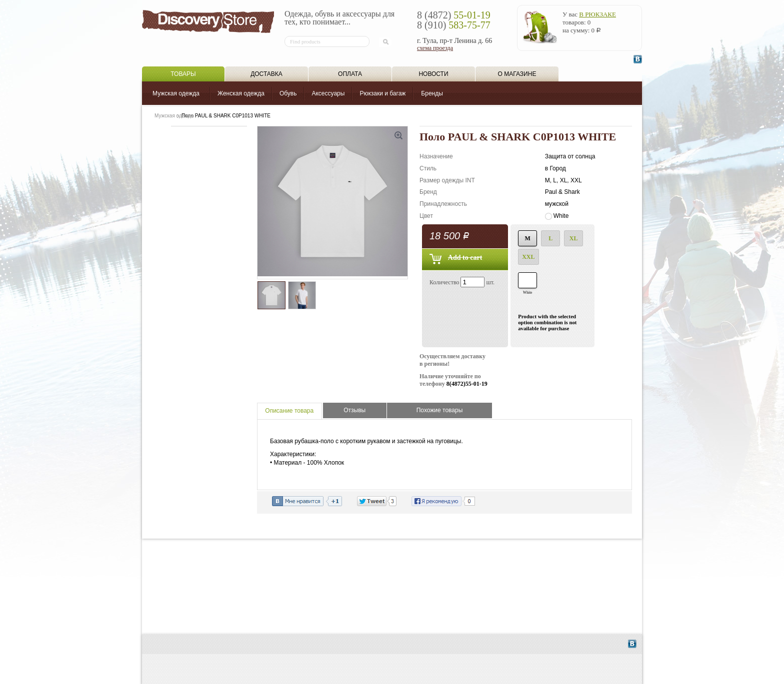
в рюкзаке (597, 14)
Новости (433, 74)
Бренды (432, 93)
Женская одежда (241, 93)
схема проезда (435, 48)
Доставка (266, 74)
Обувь (288, 93)
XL (574, 238)
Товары (183, 74)
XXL (528, 257)
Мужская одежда (176, 93)
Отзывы (354, 410)
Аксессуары (328, 93)
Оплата (350, 74)
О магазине (517, 74)
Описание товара (289, 411)
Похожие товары (440, 410)
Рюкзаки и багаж (382, 93)
